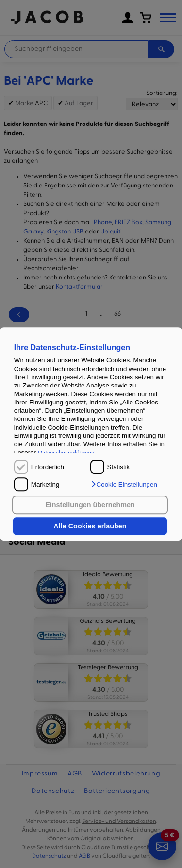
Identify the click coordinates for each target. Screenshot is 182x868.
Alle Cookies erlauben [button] (90, 526)
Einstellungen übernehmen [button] (90, 505)
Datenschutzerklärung (66, 453)
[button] (124, 484)
